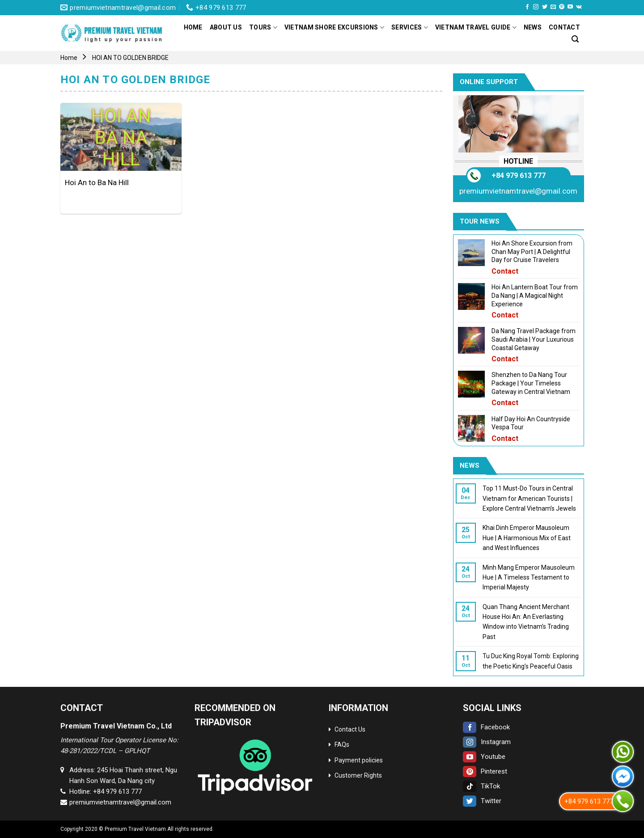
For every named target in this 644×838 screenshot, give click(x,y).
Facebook (486, 727)
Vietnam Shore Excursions (334, 28)
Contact (564, 27)
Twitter (482, 801)
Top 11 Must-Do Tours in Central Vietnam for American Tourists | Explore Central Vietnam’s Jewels (529, 498)
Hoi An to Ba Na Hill (97, 182)
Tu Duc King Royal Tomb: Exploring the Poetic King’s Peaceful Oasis (530, 661)
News (533, 27)
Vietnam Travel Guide (476, 28)
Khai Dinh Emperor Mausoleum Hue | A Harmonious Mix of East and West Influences (526, 538)
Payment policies (359, 760)
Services (410, 28)
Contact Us (350, 729)
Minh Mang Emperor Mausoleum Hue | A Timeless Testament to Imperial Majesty (528, 578)
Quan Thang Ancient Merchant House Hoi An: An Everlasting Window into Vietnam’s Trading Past (525, 622)
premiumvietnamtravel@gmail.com (518, 191)
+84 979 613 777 (518, 176)
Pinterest (485, 771)
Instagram (487, 742)
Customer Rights (358, 775)
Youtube (484, 757)
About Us (226, 27)
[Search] (575, 39)
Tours (263, 28)
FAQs (342, 745)
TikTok (481, 786)
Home (193, 27)
